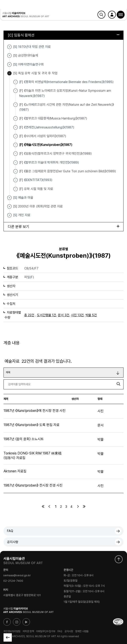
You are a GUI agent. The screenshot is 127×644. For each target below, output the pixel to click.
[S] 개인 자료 (9, 215)
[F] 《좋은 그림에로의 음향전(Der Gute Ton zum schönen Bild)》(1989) (68, 171)
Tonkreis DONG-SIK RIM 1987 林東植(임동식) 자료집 (33, 456)
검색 (101, 15)
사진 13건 (77, 315)
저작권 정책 (28, 631)
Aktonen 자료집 (15, 471)
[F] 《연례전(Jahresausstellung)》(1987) (47, 127)
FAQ (10, 531)
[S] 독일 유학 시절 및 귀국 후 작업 (9, 73)
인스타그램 (17, 622)
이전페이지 (49, 506)
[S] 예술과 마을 (9, 198)
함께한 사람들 (82, 631)
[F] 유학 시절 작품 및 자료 (36, 189)
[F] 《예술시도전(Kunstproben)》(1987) (46, 145)
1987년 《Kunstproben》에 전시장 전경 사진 (35, 411)
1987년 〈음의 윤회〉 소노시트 (24, 439)
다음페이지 (78, 506)
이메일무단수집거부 (46, 631)
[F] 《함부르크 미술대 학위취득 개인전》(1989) (49, 162)
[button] (121, 15)
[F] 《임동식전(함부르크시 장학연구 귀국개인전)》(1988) (55, 154)
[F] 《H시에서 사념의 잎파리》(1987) (43, 136)
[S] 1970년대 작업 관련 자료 (9, 47)
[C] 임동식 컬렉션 (64, 35)
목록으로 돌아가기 (8, 637)
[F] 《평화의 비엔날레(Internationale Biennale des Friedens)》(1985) (66, 82)
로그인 (112, 15)
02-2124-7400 (13, 581)
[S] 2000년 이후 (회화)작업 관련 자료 (9, 206)
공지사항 (13, 542)
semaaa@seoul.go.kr (17, 576)
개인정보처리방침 (12, 631)
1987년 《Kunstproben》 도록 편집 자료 (31, 425)
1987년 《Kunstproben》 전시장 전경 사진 (33, 485)
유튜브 (26, 622)
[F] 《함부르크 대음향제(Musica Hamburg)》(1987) (53, 118)
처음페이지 (43, 506)
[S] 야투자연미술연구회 (9, 65)
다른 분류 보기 (64, 227)
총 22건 (29, 315)
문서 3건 (64, 315)
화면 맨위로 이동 (119, 559)
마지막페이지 (84, 506)
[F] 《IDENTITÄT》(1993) (36, 180)
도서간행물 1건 (47, 315)
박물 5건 (91, 315)
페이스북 (7, 622)
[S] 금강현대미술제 (9, 56)
